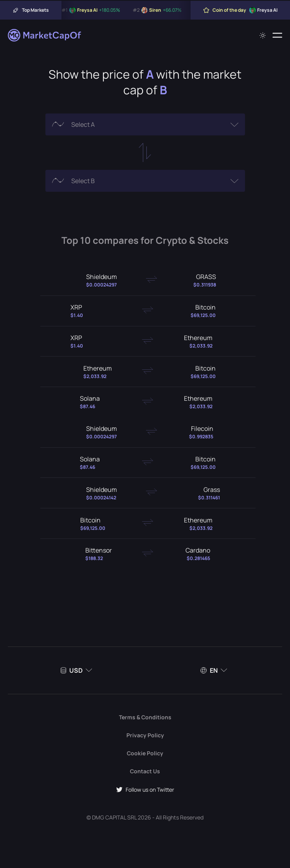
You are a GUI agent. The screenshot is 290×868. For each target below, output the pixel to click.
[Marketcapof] (45, 35)
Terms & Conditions (145, 717)
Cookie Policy (145, 753)
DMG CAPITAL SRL (114, 817)
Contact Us (145, 771)
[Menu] (277, 35)
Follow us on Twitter (145, 790)
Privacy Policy (145, 735)
